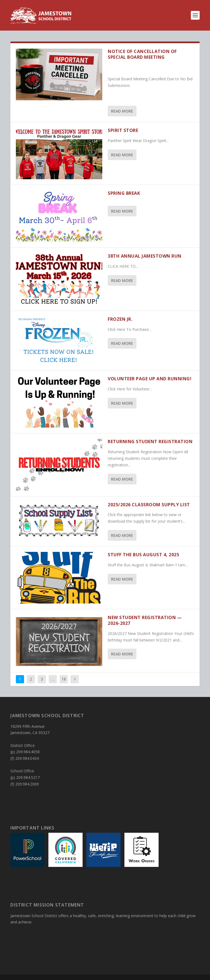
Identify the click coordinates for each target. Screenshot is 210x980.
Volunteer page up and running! (150, 379)
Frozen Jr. (120, 319)
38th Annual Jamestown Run (145, 256)
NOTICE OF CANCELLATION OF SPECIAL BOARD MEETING (142, 54)
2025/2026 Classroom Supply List (149, 505)
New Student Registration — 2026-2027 (145, 620)
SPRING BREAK (124, 193)
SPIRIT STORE (123, 130)
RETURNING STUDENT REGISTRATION (150, 442)
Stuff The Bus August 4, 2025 (143, 555)
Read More (122, 111)
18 (64, 679)
